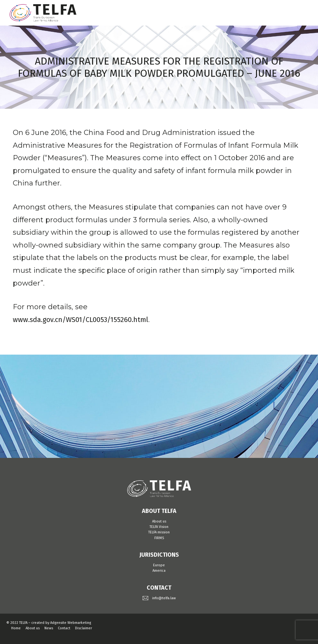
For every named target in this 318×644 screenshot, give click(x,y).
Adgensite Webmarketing (71, 623)
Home (16, 628)
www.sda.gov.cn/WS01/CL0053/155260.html (81, 320)
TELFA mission (159, 532)
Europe (159, 565)
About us (159, 521)
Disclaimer (84, 628)
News (49, 628)
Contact (64, 628)
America (159, 571)
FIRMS (159, 538)
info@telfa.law (164, 598)
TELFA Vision (159, 527)
